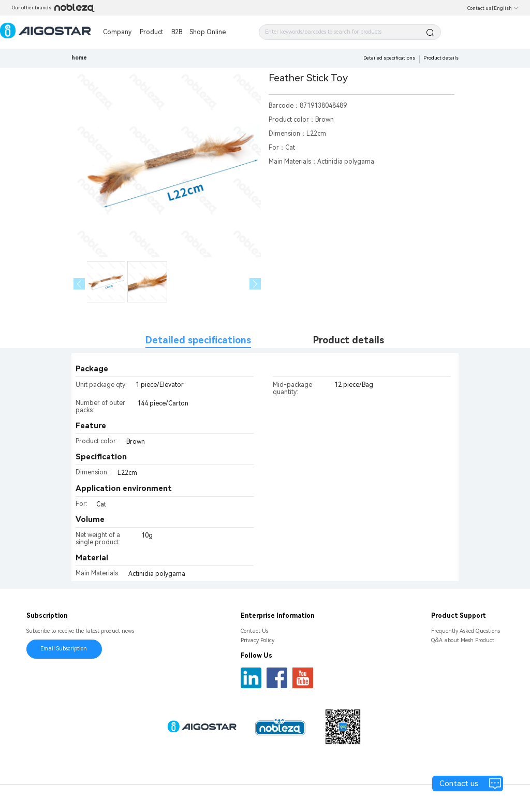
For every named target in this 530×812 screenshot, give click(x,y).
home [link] (79, 58)
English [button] (506, 8)
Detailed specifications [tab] (198, 340)
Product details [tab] (349, 340)
